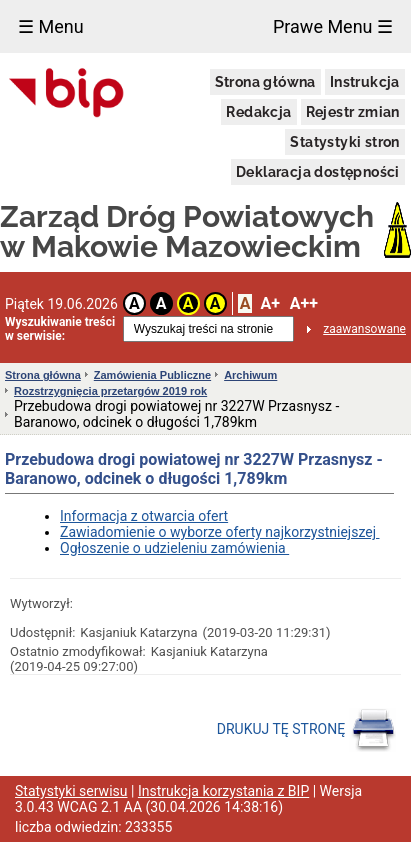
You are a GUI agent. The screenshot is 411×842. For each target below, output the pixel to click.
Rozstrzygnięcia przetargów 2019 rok (110, 391)
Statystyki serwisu (71, 791)
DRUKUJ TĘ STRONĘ (306, 730)
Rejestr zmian (353, 112)
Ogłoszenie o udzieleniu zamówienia (174, 548)
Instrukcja (365, 82)
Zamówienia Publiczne (152, 375)
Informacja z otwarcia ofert (144, 516)
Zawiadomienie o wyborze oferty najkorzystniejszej (219, 532)
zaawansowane (364, 329)
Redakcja (258, 112)
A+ (269, 303)
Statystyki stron (344, 142)
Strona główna (265, 82)
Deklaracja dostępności (318, 172)
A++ (304, 303)
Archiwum (250, 375)
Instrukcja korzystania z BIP (223, 791)
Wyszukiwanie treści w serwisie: (60, 329)
